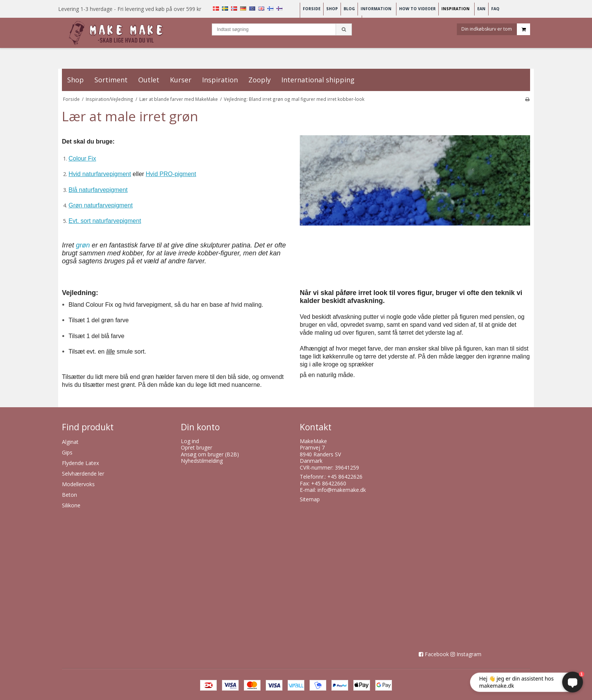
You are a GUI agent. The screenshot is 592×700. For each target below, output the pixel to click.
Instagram (469, 654)
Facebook (437, 654)
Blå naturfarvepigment (98, 190)
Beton (69, 495)
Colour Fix (82, 158)
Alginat (70, 442)
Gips (67, 452)
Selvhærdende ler (83, 474)
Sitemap (310, 499)
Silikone (71, 505)
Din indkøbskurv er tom (496, 32)
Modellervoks (78, 484)
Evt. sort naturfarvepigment (105, 221)
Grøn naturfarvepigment (101, 205)
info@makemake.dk (342, 490)
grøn (83, 245)
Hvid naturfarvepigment (100, 174)
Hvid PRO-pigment (171, 174)
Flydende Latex (80, 463)
